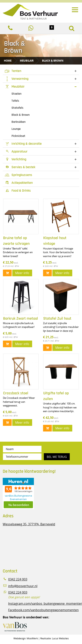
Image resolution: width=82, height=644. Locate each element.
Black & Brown (53, 61)
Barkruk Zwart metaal (21, 319)
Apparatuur (16, 151)
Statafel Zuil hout (57, 319)
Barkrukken (19, 122)
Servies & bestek (20, 167)
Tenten (13, 71)
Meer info (22, 273)
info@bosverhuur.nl (23, 586)
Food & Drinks (18, 191)
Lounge (16, 129)
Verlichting (15, 159)
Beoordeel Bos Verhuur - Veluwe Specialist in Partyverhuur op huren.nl (27, 493)
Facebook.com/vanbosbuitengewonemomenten (43, 610)
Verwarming (17, 79)
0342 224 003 (18, 579)
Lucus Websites (60, 638)
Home (8, 61)
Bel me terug (57, 457)
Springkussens (18, 175)
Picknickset (18, 136)
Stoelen (16, 94)
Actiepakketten (19, 183)
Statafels (17, 108)
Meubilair (27, 61)
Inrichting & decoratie (23, 144)
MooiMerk (32, 638)
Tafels (15, 101)
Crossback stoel (16, 393)
